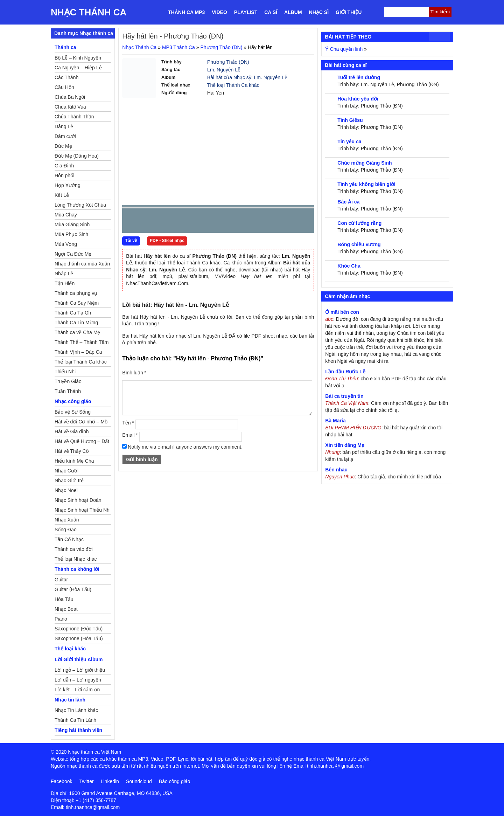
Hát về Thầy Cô (72, 451)
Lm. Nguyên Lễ (224, 70)
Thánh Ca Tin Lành (75, 720)
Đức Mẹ (63, 146)
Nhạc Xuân (67, 520)
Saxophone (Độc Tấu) (79, 629)
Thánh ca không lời (77, 569)
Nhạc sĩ (319, 12)
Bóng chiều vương (359, 244)
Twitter (86, 781)
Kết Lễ (62, 195)
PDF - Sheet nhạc (167, 241)
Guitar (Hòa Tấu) (73, 589)
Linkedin (110, 781)
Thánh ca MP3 (186, 12)
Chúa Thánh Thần (74, 117)
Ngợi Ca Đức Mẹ (73, 254)
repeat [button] (190, 222)
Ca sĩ (271, 12)
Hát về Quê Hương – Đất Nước (82, 442)
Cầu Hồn (64, 87)
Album (293, 12)
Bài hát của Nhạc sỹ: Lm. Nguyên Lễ (247, 77)
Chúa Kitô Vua (70, 107)
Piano (61, 619)
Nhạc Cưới (66, 471)
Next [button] (167, 222)
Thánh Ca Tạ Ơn (73, 313)
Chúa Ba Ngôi (70, 97)
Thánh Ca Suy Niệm (77, 303)
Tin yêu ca (349, 141)
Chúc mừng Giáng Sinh (365, 163)
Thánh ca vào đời (74, 549)
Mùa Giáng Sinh (72, 224)
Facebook (61, 781)
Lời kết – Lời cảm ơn (77, 690)
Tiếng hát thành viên (78, 730)
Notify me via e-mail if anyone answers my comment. (182, 447)
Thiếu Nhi (65, 372)
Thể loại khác (70, 649)
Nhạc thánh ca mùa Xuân (82, 264)
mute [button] (267, 221)
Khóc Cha (349, 266)
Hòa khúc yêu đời (358, 99)
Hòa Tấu (64, 599)
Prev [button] (132, 222)
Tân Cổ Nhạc (69, 539)
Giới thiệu (349, 12)
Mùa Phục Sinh (71, 234)
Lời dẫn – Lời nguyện (78, 680)
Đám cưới (65, 136)
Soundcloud (139, 781)
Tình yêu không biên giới (366, 184)
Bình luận (134, 373)
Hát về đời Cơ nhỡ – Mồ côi (81, 423)
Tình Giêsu (350, 120)
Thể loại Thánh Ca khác (233, 85)
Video (219, 12)
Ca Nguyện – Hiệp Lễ (78, 68)
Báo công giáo (175, 781)
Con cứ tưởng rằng (359, 223)
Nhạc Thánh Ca (89, 12)
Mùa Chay (66, 215)
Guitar (61, 580)
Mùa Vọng (66, 244)
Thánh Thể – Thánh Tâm (82, 342)
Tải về (131, 241)
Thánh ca (65, 47)
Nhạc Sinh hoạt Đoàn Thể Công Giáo (78, 501)
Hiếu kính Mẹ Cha (74, 461)
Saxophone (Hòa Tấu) (79, 638)
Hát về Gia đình (72, 431)
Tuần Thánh (68, 391)
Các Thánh (66, 77)
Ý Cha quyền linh (344, 49)
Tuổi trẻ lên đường (359, 77)
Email (130, 435)
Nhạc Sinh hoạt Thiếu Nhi (83, 510)
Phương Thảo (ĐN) (221, 47)
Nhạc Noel (66, 490)
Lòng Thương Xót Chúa (80, 205)
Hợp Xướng (68, 185)
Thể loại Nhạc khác (76, 559)
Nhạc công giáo (73, 401)
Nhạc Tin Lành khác (76, 710)
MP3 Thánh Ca (178, 47)
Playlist (246, 12)
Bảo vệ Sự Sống (73, 412)
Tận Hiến (65, 283)
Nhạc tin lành (70, 700)
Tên (128, 423)
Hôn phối (64, 175)
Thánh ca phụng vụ (76, 293)
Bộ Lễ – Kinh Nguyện (78, 58)
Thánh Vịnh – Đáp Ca (78, 352)
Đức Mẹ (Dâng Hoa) (77, 156)
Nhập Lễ (64, 274)
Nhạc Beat (66, 609)
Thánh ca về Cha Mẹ (77, 332)
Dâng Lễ (64, 126)
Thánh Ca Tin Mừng (76, 323)
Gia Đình (64, 166)
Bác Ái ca (348, 202)
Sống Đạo (66, 530)
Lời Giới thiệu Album (79, 659)
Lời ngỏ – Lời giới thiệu (80, 670)
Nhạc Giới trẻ (69, 480)
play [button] (149, 221)
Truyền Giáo (68, 381)
